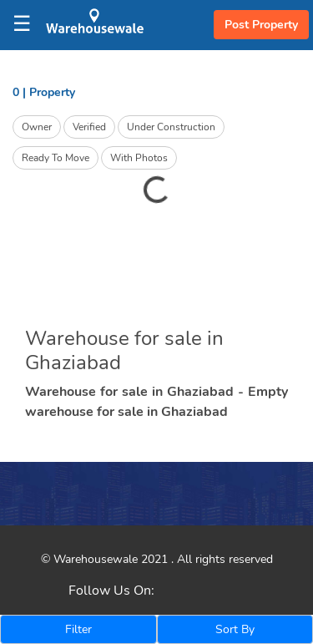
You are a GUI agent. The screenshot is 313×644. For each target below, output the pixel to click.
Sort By (235, 629)
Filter (78, 629)
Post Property (261, 25)
